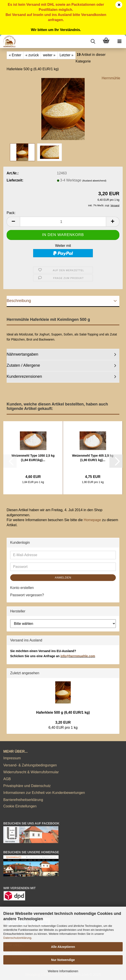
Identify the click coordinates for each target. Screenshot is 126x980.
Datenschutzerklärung (17, 938)
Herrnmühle (111, 78)
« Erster (15, 55)
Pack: (11, 213)
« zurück (32, 55)
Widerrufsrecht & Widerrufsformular (31, 772)
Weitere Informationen (63, 971)
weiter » (49, 55)
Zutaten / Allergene (23, 365)
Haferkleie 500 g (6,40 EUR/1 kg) (63, 712)
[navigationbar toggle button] (119, 41)
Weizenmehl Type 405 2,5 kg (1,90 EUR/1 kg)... (93, 458)
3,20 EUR (63, 722)
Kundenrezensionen (24, 376)
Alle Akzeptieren (63, 947)
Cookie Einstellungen (20, 806)
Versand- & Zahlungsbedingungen (30, 765)
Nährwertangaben (22, 354)
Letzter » (67, 55)
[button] (13, 222)
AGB (7, 779)
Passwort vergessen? (27, 595)
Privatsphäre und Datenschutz (27, 786)
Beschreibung (19, 301)
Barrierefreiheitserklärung (23, 800)
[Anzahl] (63, 222)
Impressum (12, 758)
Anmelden (63, 578)
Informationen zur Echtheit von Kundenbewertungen (44, 793)
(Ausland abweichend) (94, 181)
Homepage (92, 520)
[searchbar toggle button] (93, 41)
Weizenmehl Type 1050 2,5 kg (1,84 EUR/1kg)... (33, 458)
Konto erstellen (22, 588)
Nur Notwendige (63, 960)
